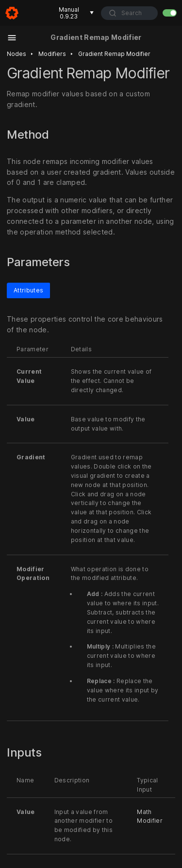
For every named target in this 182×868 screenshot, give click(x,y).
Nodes (17, 54)
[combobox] (129, 13)
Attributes (28, 290)
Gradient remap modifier (114, 54)
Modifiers (52, 54)
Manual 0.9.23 (76, 13)
